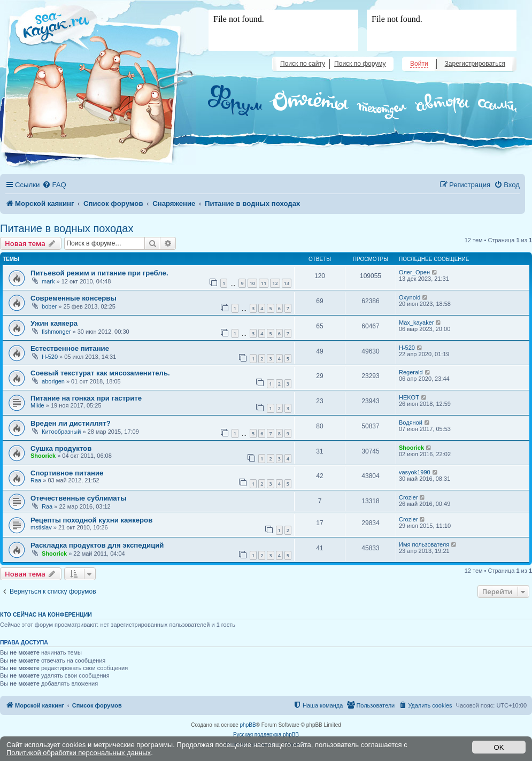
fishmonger (56, 332)
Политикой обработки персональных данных (79, 753)
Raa (36, 480)
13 (287, 283)
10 (252, 283)
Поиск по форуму (360, 64)
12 (275, 283)
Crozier (408, 497)
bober (49, 306)
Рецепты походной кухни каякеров (91, 520)
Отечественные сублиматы (78, 498)
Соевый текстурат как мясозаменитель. (100, 373)
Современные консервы (74, 298)
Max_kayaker (416, 322)
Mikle (37, 405)
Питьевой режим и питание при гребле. (99, 273)
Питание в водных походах (67, 228)
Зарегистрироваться (475, 64)
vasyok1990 (415, 472)
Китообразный (61, 432)
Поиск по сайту (303, 64)
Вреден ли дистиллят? (71, 423)
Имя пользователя (424, 544)
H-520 (50, 357)
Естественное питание (70, 348)
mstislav (41, 527)
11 (264, 283)
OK (499, 747)
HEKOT (409, 397)
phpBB (248, 725)
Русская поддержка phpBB (266, 735)
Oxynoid (410, 297)
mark (48, 281)
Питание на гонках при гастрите (86, 398)
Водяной (411, 422)
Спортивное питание (67, 473)
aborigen (53, 381)
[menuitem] (54, 185)
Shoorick (43, 456)
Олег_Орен (414, 272)
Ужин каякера (54, 323)
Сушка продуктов (61, 448)
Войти (419, 64)
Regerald (411, 372)
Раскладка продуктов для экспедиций (97, 545)
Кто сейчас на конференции (46, 614)
